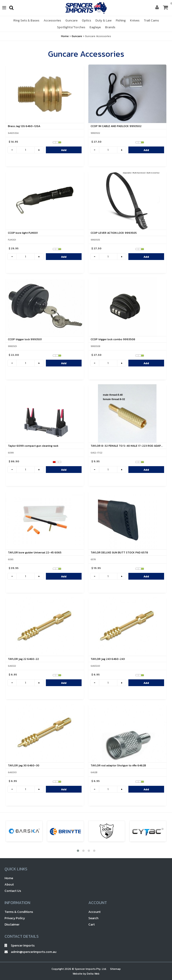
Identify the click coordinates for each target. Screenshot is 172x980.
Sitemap (115, 969)
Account (94, 912)
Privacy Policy (15, 918)
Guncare (77, 36)
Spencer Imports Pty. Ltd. (91, 969)
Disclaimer (12, 925)
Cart (92, 925)
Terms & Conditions (19, 912)
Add (64, 150)
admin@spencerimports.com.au (30, 952)
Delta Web (93, 974)
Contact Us (13, 891)
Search (93, 918)
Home (65, 36)
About (9, 884)
